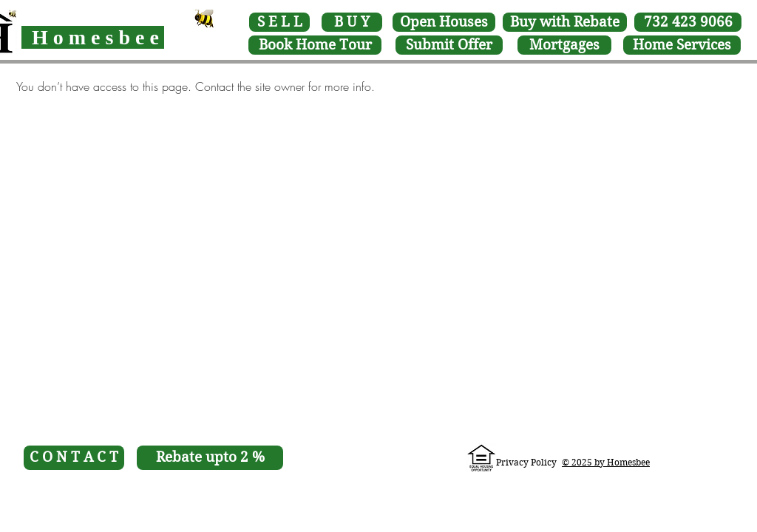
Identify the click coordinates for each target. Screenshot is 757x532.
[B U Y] (352, 22)
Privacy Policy (526, 462)
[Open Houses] (444, 22)
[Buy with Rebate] (565, 22)
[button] (315, 45)
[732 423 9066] (688, 22)
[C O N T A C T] (74, 458)
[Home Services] (682, 45)
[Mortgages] (564, 45)
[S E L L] (279, 22)
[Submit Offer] (449, 45)
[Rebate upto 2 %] (210, 458)
